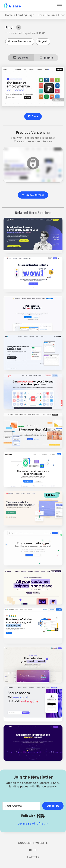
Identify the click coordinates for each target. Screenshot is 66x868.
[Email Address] (21, 806)
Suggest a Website (33, 843)
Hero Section (46, 15)
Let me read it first (33, 823)
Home (9, 15)
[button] (59, 6)
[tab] (21, 58)
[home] (12, 6)
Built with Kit (33, 816)
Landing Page (25, 15)
